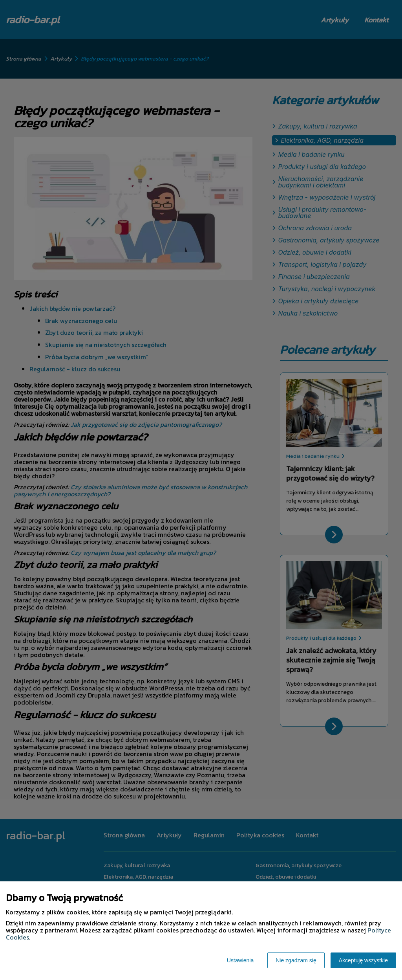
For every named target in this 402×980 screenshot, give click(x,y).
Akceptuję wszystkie (363, 960)
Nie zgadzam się (296, 960)
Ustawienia (240, 960)
